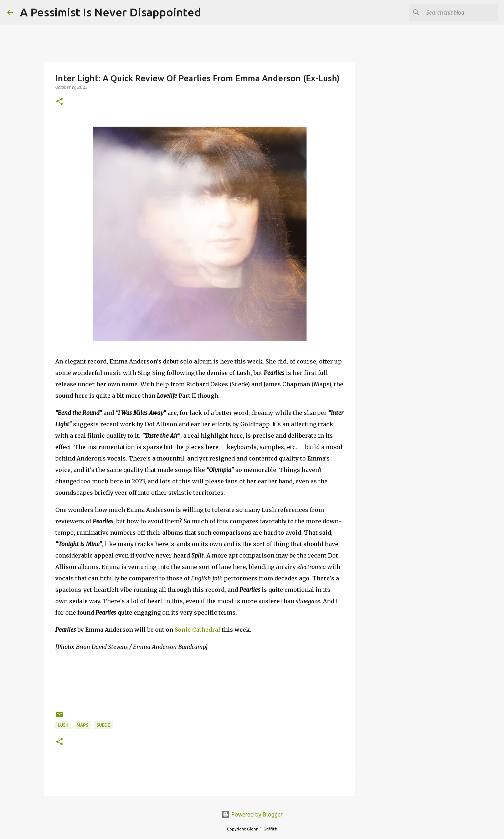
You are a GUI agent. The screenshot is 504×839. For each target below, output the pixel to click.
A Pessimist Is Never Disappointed (110, 12)
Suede (103, 725)
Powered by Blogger (252, 814)
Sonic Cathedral (197, 630)
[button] (60, 102)
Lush (63, 725)
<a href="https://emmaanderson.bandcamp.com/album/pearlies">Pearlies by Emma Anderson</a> (200, 680)
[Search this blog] (461, 12)
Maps (83, 725)
